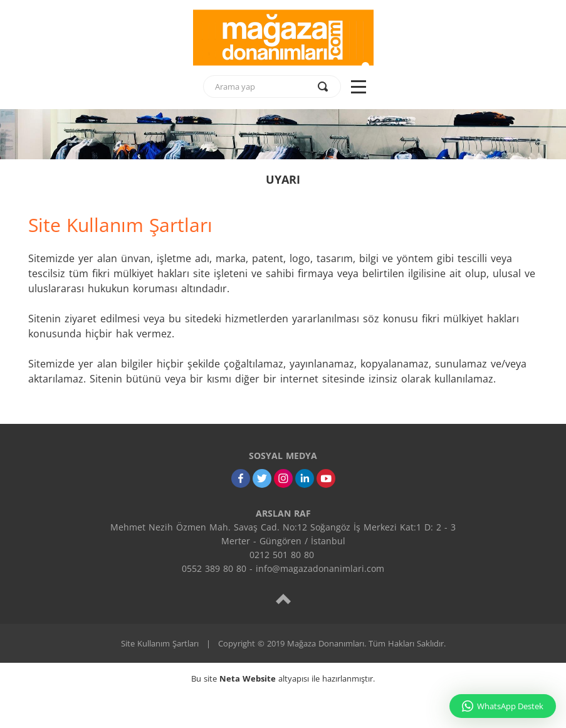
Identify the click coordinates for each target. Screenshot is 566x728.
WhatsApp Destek (503, 706)
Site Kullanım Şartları (160, 643)
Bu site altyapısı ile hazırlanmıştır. (283, 678)
